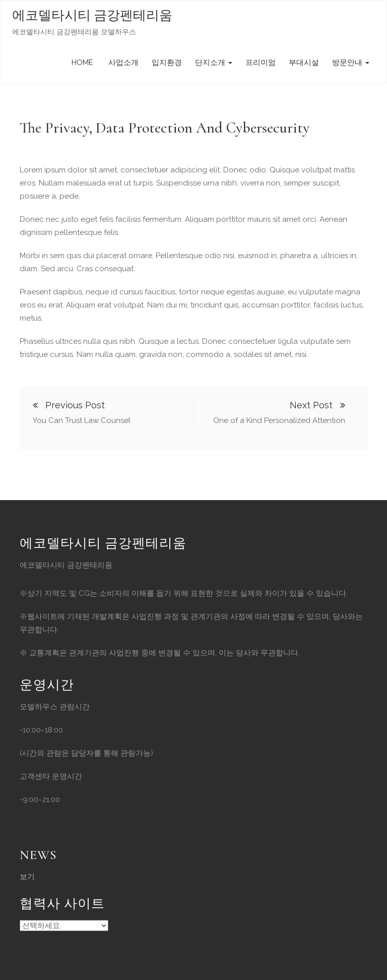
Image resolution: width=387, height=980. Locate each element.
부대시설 (304, 63)
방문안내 (351, 63)
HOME (82, 63)
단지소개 (214, 63)
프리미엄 (261, 63)
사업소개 (122, 63)
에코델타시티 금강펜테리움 (92, 15)
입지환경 (167, 63)
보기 (27, 877)
